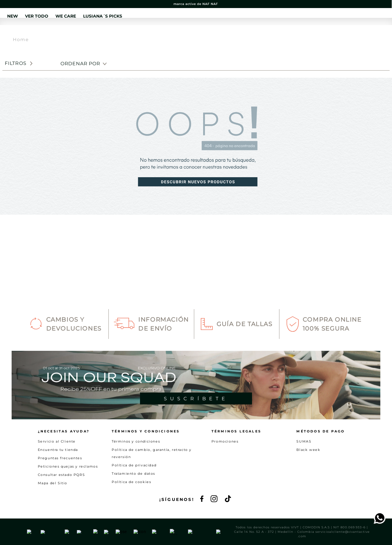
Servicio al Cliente (57, 461)
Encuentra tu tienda (58, 469)
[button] (320, 32)
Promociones (225, 461)
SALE (257, 32)
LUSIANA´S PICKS (218, 32)
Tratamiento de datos (133, 493)
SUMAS (304, 461)
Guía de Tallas (244, 344)
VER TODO (137, 32)
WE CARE (173, 32)
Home (21, 61)
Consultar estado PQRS (62, 494)
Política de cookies (131, 501)
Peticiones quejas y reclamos (68, 486)
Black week (308, 469)
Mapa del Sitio (53, 502)
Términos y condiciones (136, 461)
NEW (105, 32)
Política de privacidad (134, 485)
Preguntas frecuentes (60, 477)
